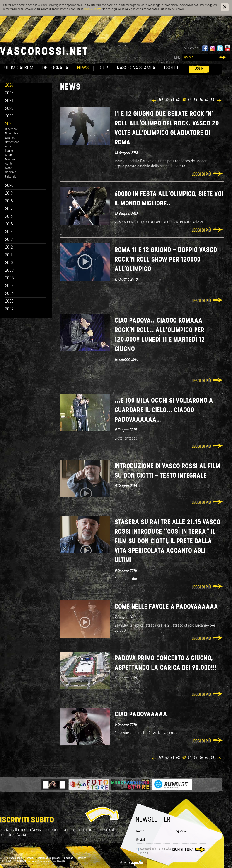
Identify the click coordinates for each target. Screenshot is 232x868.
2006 (10, 294)
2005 (10, 302)
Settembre (12, 142)
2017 (9, 209)
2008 (10, 278)
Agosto (10, 147)
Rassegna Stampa (136, 68)
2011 (9, 255)
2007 (9, 286)
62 (178, 100)
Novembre (12, 134)
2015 (9, 224)
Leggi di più (201, 175)
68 (212, 100)
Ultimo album (19, 68)
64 (190, 100)
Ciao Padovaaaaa (141, 715)
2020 (9, 186)
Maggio (10, 160)
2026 (9, 86)
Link (177, 58)
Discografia (55, 68)
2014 (9, 232)
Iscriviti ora (183, 850)
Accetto (156, 851)
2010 (9, 263)
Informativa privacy (49, 858)
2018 (9, 201)
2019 (9, 194)
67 (207, 100)
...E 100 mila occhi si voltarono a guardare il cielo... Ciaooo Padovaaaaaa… (164, 410)
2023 (9, 109)
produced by (130, 863)
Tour (103, 68)
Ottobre (10, 138)
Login (199, 69)
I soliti (171, 68)
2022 (9, 116)
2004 (10, 309)
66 (201, 100)
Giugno (10, 155)
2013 (9, 240)
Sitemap (82, 858)
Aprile (9, 164)
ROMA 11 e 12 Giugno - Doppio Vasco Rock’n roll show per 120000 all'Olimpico (166, 260)
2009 (10, 271)
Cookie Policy (92, 9)
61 (173, 100)
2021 (9, 124)
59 (161, 100)
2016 (9, 217)
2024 (9, 101)
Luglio (9, 151)
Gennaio (11, 172)
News (83, 68)
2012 (9, 248)
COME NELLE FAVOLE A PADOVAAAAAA (166, 607)
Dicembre (12, 129)
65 (196, 100)
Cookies (69, 858)
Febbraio (11, 177)
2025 (9, 93)
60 (167, 100)
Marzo (9, 168)
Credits (30, 858)
